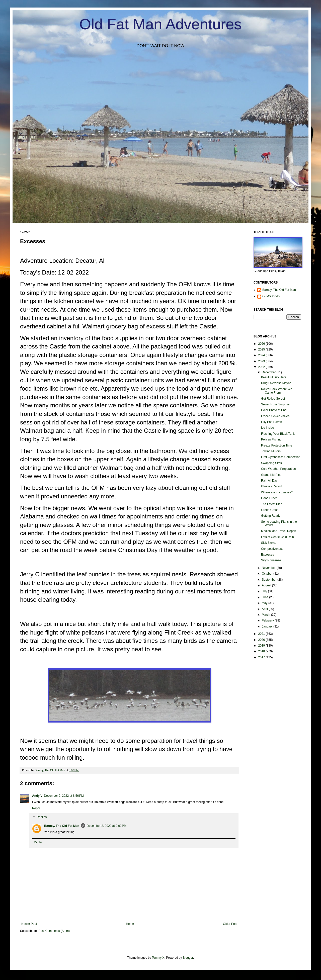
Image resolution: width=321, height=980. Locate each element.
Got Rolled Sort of (273, 399)
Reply (36, 808)
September (270, 580)
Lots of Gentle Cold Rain (277, 537)
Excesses (267, 555)
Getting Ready (271, 516)
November (269, 568)
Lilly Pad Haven (271, 422)
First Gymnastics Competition (281, 457)
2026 (262, 344)
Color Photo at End (274, 410)
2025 (262, 349)
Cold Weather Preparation (278, 469)
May (265, 603)
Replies (42, 817)
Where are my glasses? (277, 492)
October (268, 574)
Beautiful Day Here (274, 377)
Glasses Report (271, 486)
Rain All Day (269, 481)
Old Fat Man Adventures (161, 24)
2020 (262, 640)
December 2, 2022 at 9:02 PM (107, 826)
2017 (262, 657)
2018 (262, 651)
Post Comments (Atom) (54, 931)
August (267, 585)
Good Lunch (269, 498)
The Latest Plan (272, 504)
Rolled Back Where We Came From (277, 391)
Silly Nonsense (271, 560)
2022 (262, 367)
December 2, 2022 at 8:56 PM (64, 796)
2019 (262, 646)
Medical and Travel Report (279, 531)
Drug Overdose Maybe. (277, 383)
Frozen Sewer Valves (275, 416)
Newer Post (29, 924)
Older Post (230, 924)
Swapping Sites (271, 463)
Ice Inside (267, 428)
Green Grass (270, 510)
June (265, 597)
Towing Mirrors (271, 451)
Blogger (188, 958)
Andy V (37, 796)
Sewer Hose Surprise (275, 404)
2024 (262, 355)
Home (130, 924)
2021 (262, 634)
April (265, 609)
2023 (262, 361)
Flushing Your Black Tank (278, 434)
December (269, 372)
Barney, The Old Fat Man (62, 826)
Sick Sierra (268, 543)
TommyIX (158, 958)
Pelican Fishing (271, 439)
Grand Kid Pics (271, 475)
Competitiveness (272, 549)
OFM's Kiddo (271, 296)
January (268, 627)
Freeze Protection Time (277, 446)
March (266, 615)
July (265, 591)
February (268, 620)
